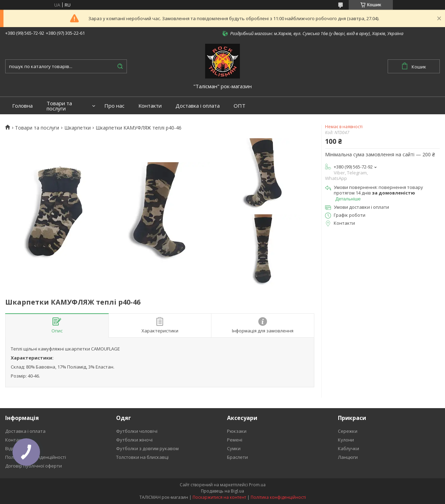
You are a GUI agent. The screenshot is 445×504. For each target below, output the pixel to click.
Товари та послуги (59, 106)
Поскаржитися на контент (219, 497)
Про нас (114, 106)
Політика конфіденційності (278, 497)
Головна (22, 106)
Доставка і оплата (198, 106)
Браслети (237, 457)
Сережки (348, 431)
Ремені (235, 440)
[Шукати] (120, 66)
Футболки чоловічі (137, 431)
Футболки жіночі (134, 440)
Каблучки (349, 448)
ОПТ (240, 106)
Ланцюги (348, 457)
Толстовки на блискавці (142, 457)
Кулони (346, 440)
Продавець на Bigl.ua (222, 491)
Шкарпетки (78, 128)
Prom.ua (257, 485)
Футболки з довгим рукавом (147, 448)
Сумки (234, 448)
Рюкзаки (237, 431)
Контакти (150, 106)
